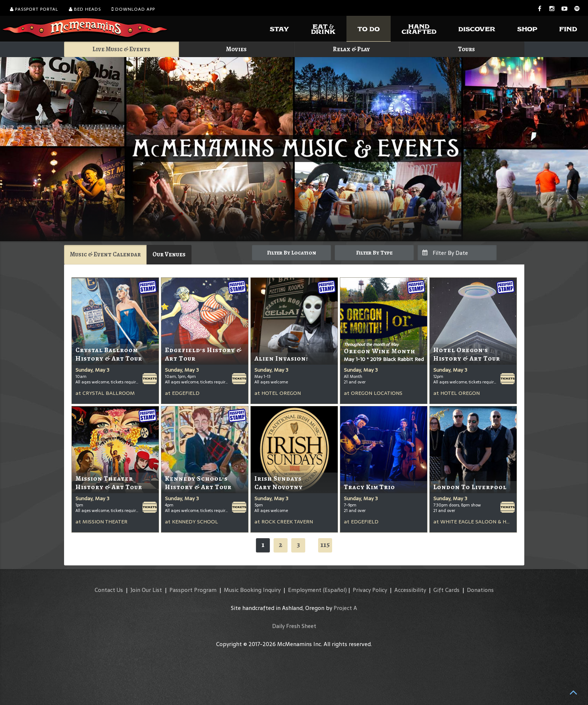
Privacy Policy (370, 590)
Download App (133, 9)
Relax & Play (351, 49)
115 (325, 545)
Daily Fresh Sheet (294, 626)
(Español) (335, 590)
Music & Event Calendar (105, 254)
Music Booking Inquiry (252, 590)
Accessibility (410, 590)
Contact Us (109, 590)
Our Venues (169, 254)
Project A (345, 608)
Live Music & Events (121, 49)
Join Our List (146, 590)
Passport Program (193, 590)
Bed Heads (85, 9)
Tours (466, 49)
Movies (236, 49)
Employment (305, 590)
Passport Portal (34, 9)
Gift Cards (446, 590)
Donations (480, 590)
